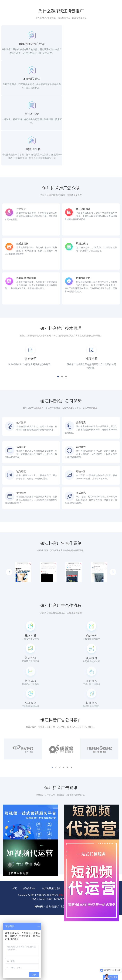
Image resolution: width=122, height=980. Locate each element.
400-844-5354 (100, 7)
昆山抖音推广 (53, 965)
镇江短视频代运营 (51, 947)
